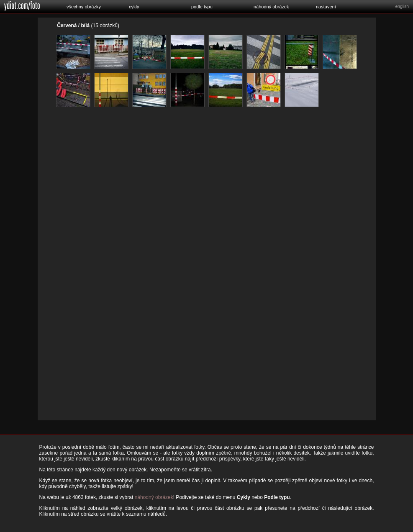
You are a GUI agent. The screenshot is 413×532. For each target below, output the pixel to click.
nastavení (326, 7)
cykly (134, 7)
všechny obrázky (84, 7)
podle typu (202, 7)
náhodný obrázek (271, 7)
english (402, 6)
